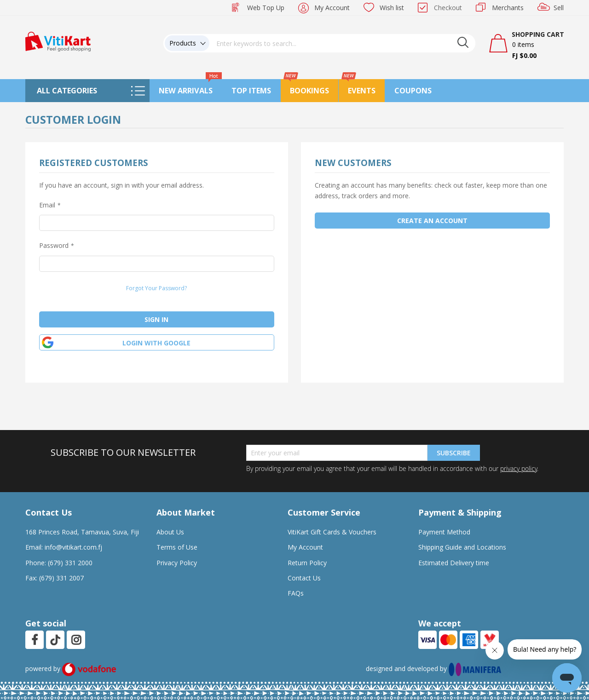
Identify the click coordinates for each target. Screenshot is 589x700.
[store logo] (58, 41)
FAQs (296, 593)
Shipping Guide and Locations (462, 547)
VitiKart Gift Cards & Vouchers (332, 532)
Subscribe (454, 453)
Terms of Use (177, 547)
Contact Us (304, 578)
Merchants (508, 8)
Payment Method (444, 532)
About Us (170, 532)
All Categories (67, 91)
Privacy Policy (177, 563)
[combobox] (342, 43)
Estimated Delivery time (454, 563)
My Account (332, 8)
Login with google (156, 343)
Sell (559, 8)
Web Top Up (266, 8)
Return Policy (307, 563)
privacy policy (519, 468)
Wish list (392, 8)
